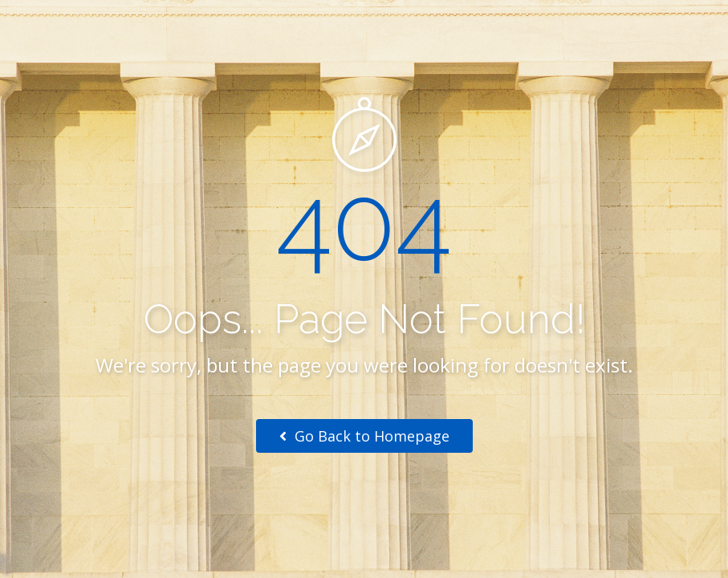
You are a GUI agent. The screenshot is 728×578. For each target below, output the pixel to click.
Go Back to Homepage (364, 436)
